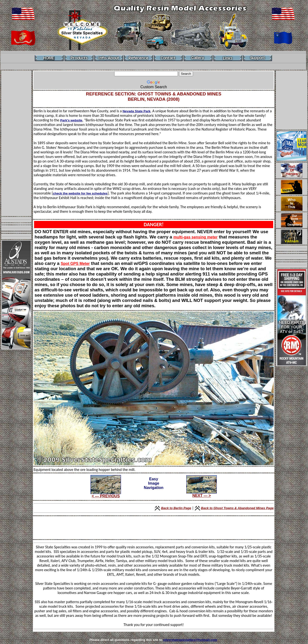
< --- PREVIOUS (106, 496)
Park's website (71, 120)
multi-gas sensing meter (195, 237)
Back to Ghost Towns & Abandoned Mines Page (237, 508)
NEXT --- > (202, 496)
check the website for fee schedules (80, 193)
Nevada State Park (136, 111)
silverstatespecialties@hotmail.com (190, 640)
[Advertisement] (16, 143)
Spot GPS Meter (75, 264)
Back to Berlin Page (176, 508)
